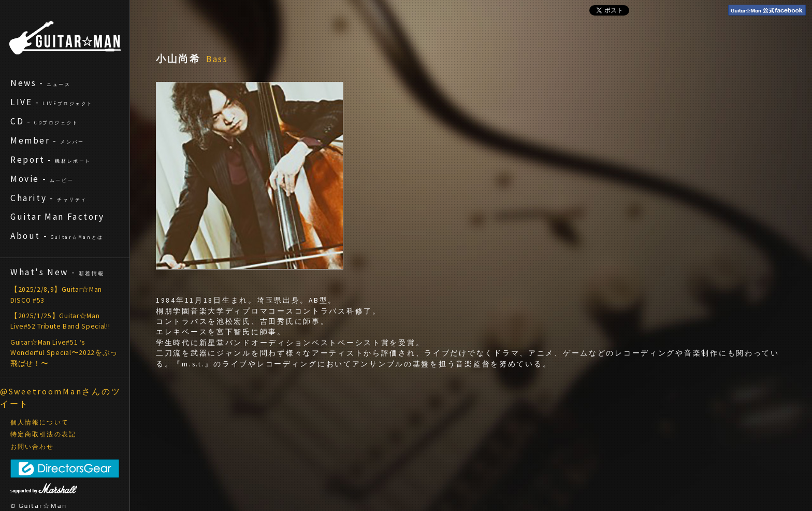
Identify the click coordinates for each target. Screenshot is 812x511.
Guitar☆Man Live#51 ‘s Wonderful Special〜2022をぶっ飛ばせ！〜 (64, 353)
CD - (45, 121)
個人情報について (40, 422)
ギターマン (65, 38)
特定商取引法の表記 (43, 434)
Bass (218, 59)
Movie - (42, 179)
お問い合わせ (32, 447)
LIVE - (52, 102)
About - (57, 236)
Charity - (49, 198)
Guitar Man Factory (57, 217)
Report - (51, 160)
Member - (47, 140)
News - (41, 83)
